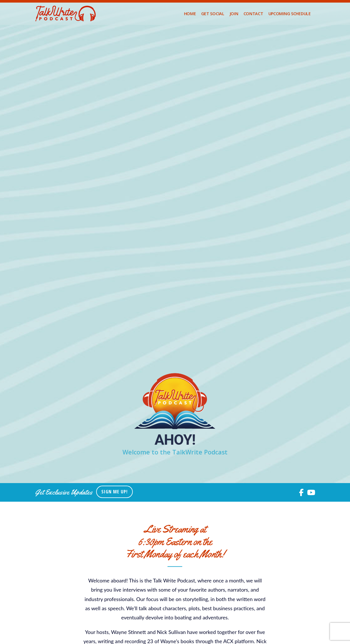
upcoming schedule (290, 14)
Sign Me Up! (114, 492)
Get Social (213, 14)
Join (234, 14)
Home (190, 14)
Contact (253, 14)
